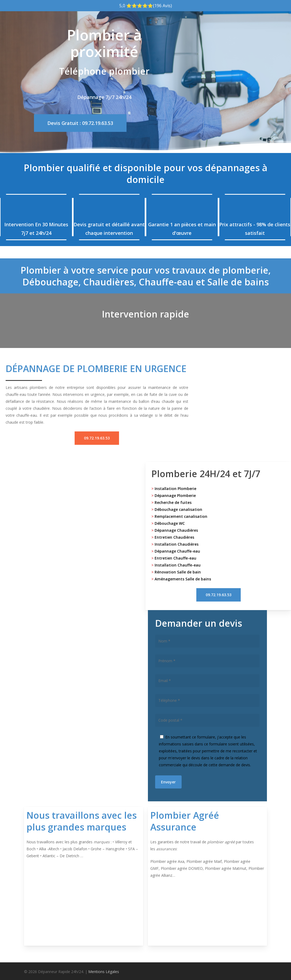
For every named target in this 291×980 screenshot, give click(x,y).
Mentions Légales (104, 972)
